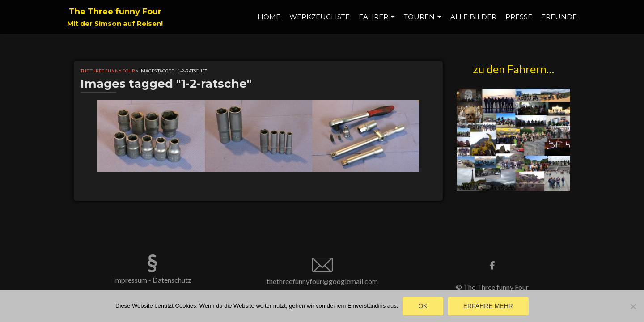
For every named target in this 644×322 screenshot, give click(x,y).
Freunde (559, 17)
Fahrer (373, 17)
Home (269, 17)
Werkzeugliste (320, 17)
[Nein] (633, 306)
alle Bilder (473, 17)
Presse (519, 17)
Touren (419, 17)
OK (423, 306)
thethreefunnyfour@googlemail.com (322, 281)
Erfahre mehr (488, 306)
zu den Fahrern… (513, 69)
